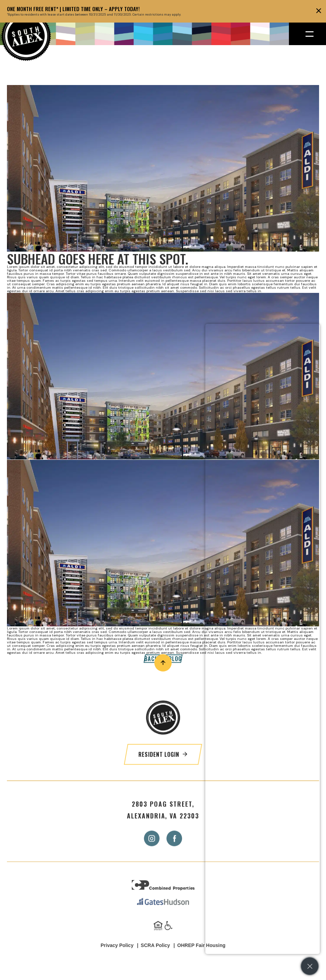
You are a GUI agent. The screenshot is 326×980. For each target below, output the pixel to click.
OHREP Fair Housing (201, 956)
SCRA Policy (155, 956)
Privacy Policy (117, 956)
